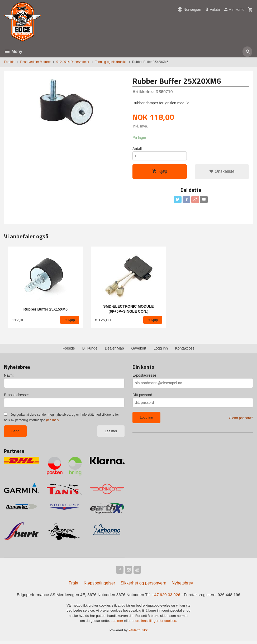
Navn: (9, 377)
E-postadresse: (16, 397)
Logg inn (161, 350)
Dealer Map (114, 350)
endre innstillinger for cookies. (154, 624)
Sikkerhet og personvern (143, 586)
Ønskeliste (222, 173)
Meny (13, 51)
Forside (9, 62)
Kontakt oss (185, 350)
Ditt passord (142, 397)
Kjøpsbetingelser (99, 586)
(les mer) (52, 422)
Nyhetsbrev (182, 586)
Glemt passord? (241, 420)
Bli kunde (90, 350)
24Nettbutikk (138, 633)
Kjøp (160, 173)
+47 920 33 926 (168, 598)
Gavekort (139, 350)
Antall (137, 149)
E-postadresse (144, 377)
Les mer (111, 433)
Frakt (73, 586)
